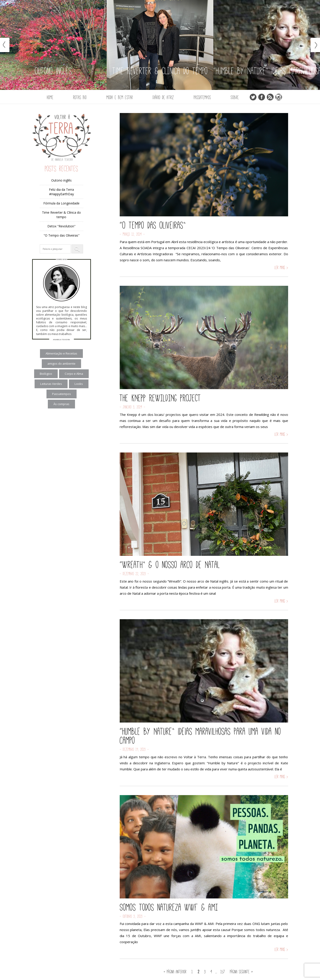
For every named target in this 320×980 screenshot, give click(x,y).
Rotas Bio (80, 97)
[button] (77, 249)
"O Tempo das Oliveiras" (62, 235)
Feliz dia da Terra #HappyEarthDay (61, 192)
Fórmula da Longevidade (61, 203)
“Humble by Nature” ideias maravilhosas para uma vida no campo (200, 736)
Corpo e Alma (74, 374)
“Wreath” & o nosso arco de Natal (170, 565)
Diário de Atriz (163, 97)
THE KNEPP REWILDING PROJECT (160, 398)
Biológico (46, 374)
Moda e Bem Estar (120, 97)
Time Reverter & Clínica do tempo (61, 215)
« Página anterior (175, 972)
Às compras (61, 404)
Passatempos (202, 97)
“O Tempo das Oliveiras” (153, 225)
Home (50, 97)
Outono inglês (61, 180)
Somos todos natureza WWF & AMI (169, 907)
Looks (79, 384)
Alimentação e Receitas (61, 353)
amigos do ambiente (61, 364)
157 (223, 972)
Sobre (235, 97)
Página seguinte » (242, 972)
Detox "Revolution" (61, 226)
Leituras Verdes (51, 384)
